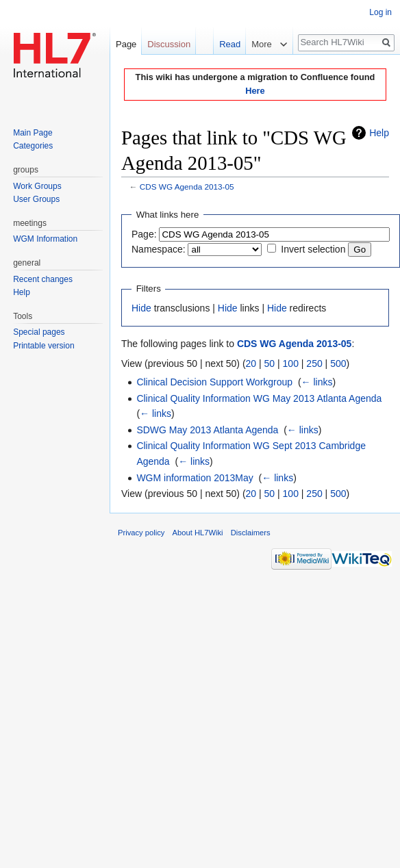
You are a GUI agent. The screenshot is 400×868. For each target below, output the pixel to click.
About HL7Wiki (198, 533)
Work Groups (37, 186)
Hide (141, 308)
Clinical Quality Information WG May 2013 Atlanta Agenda (259, 398)
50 (270, 363)
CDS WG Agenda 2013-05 (187, 187)
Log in (380, 12)
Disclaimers (251, 533)
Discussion (169, 44)
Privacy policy (141, 533)
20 (251, 363)
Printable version (43, 346)
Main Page (33, 133)
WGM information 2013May (195, 478)
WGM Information (45, 239)
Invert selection (313, 249)
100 (291, 363)
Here (255, 91)
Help (379, 133)
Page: (144, 234)
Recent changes (43, 279)
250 (314, 363)
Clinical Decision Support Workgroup (214, 382)
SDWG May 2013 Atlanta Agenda (207, 430)
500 (338, 363)
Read (223, 44)
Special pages (39, 332)
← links (317, 382)
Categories (33, 146)
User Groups (36, 199)
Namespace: (159, 249)
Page (126, 44)
